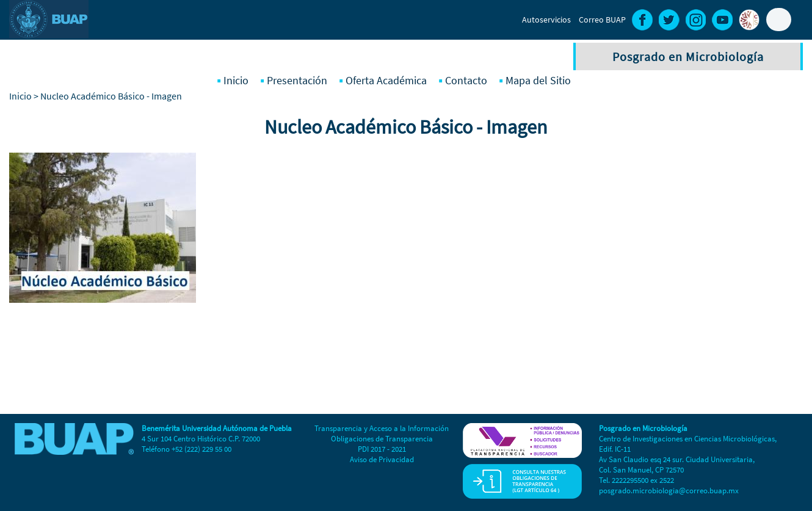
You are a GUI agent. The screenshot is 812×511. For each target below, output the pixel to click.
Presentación (297, 80)
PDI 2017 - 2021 (382, 449)
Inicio (236, 80)
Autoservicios (546, 20)
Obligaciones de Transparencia (382, 439)
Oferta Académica (386, 80)
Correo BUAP (602, 20)
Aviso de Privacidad (382, 459)
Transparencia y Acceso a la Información (382, 428)
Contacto (466, 80)
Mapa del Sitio (538, 80)
